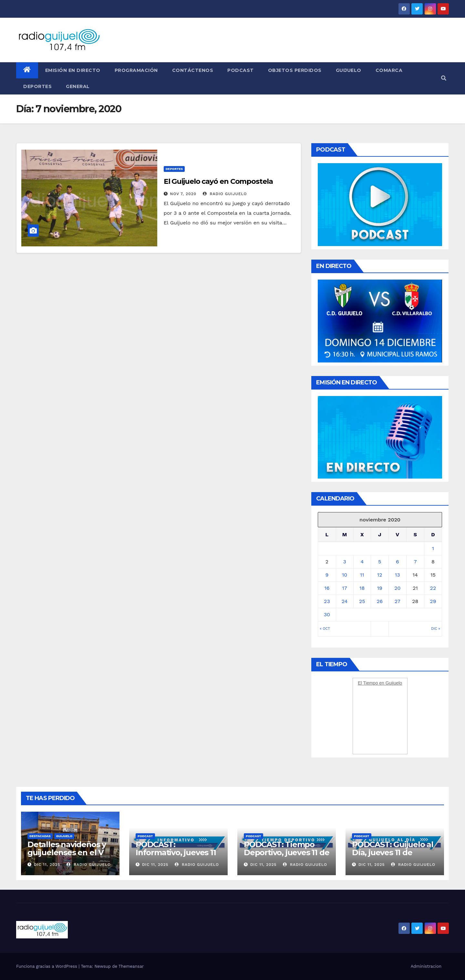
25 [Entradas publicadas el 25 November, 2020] (362, 601)
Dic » (436, 629)
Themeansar (131, 966)
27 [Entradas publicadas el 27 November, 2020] (398, 601)
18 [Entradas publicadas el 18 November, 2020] (362, 588)
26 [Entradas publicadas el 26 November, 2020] (380, 601)
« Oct (325, 629)
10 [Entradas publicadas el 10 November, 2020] (345, 575)
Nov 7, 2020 (183, 194)
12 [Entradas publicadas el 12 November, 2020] (380, 575)
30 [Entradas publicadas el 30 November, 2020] (327, 614)
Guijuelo (349, 70)
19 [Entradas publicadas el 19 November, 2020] (380, 588)
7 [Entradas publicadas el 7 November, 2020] (415, 562)
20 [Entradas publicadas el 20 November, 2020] (397, 588)
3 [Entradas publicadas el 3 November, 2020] (344, 562)
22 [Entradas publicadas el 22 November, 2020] (433, 588)
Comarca (389, 70)
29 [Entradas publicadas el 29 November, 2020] (433, 601)
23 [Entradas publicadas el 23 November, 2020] (327, 601)
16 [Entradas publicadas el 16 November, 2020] (327, 588)
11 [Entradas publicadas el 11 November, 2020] (362, 575)
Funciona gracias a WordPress (47, 966)
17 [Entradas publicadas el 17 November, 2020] (344, 588)
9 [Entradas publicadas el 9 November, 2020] (327, 575)
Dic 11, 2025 (47, 865)
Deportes (37, 86)
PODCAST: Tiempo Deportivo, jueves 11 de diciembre (286, 852)
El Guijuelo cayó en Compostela (218, 181)
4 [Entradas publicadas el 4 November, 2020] (362, 562)
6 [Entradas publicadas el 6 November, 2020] (398, 562)
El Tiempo (368, 683)
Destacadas (40, 836)
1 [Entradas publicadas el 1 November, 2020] (433, 548)
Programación (136, 70)
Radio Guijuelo (225, 194)
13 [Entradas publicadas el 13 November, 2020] (398, 575)
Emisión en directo (73, 70)
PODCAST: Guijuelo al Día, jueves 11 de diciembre (393, 852)
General (78, 86)
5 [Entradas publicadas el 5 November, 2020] (380, 562)
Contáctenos (193, 70)
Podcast (241, 70)
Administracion (426, 966)
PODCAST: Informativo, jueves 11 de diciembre (176, 852)
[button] (444, 78)
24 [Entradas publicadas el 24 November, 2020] (345, 601)
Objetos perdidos (295, 70)
